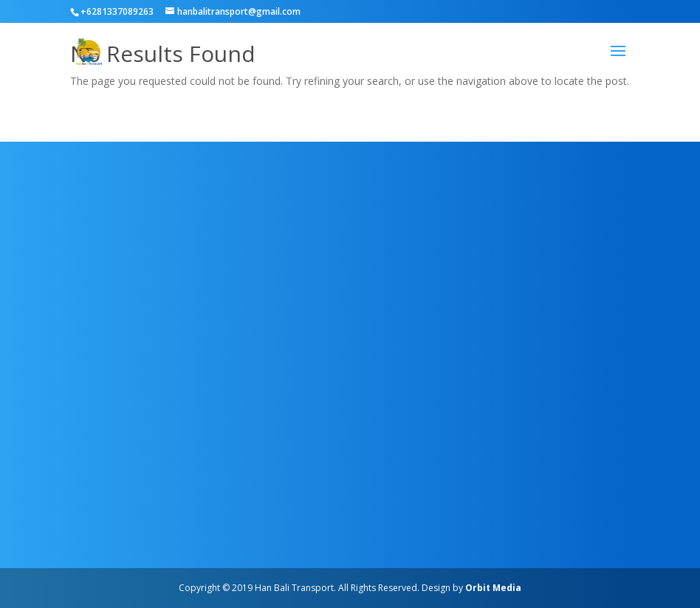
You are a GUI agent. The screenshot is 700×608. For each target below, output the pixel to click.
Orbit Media (493, 588)
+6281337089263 (117, 11)
